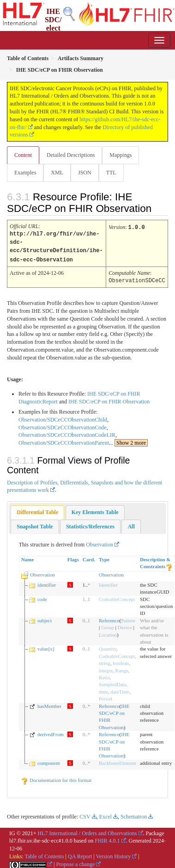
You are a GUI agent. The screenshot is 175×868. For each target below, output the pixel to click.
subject (45, 618)
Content (23, 155)
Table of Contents (44, 854)
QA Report (80, 854)
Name (28, 557)
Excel (106, 814)
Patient (128, 618)
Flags (73, 557)
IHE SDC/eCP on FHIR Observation (109, 399)
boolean (121, 661)
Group (108, 625)
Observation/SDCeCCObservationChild (63, 417)
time (103, 689)
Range (122, 668)
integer (106, 668)
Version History (114, 854)
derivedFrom (51, 732)
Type (104, 557)
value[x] (46, 646)
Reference (109, 618)
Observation (100, 542)
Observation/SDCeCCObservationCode (63, 425)
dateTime (120, 689)
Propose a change (75, 862)
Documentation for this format (56, 778)
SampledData (112, 682)
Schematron (134, 814)
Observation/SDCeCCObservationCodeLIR (67, 433)
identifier (47, 583)
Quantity (108, 646)
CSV (85, 814)
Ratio (104, 675)
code (42, 597)
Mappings (121, 155)
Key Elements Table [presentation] (95, 510)
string (105, 661)
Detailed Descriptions (71, 155)
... (128, 440)
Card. (89, 557)
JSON (85, 173)
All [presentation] (131, 524)
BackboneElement (118, 761)
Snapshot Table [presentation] (35, 524)
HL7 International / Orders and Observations (87, 831)
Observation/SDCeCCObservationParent (64, 440)
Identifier (108, 583)
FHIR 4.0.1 (107, 838)
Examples (25, 173)
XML (57, 173)
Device (125, 625)
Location (108, 632)
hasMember (49, 704)
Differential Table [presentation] (37, 510)
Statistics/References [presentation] (90, 524)
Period (106, 696)
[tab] (37, 510)
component (49, 761)
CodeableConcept (117, 597)
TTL (111, 173)
